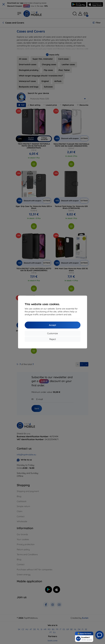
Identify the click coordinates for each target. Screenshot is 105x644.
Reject (53, 339)
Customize (52, 333)
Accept (52, 325)
